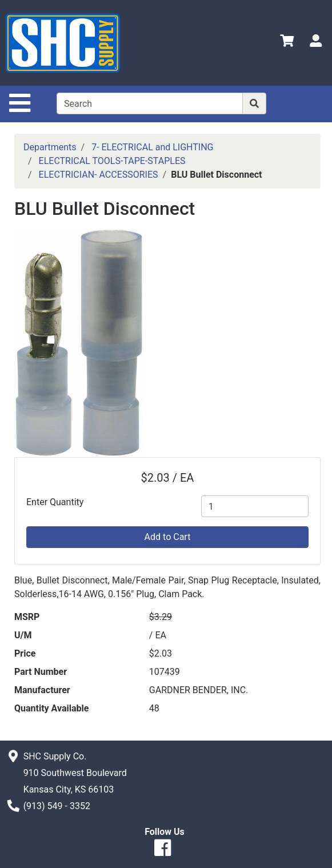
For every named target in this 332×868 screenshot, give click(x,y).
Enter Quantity (55, 502)
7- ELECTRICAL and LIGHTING (152, 147)
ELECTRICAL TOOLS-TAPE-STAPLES (112, 161)
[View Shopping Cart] (287, 43)
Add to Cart (168, 537)
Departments (50, 147)
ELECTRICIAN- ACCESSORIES (99, 175)
